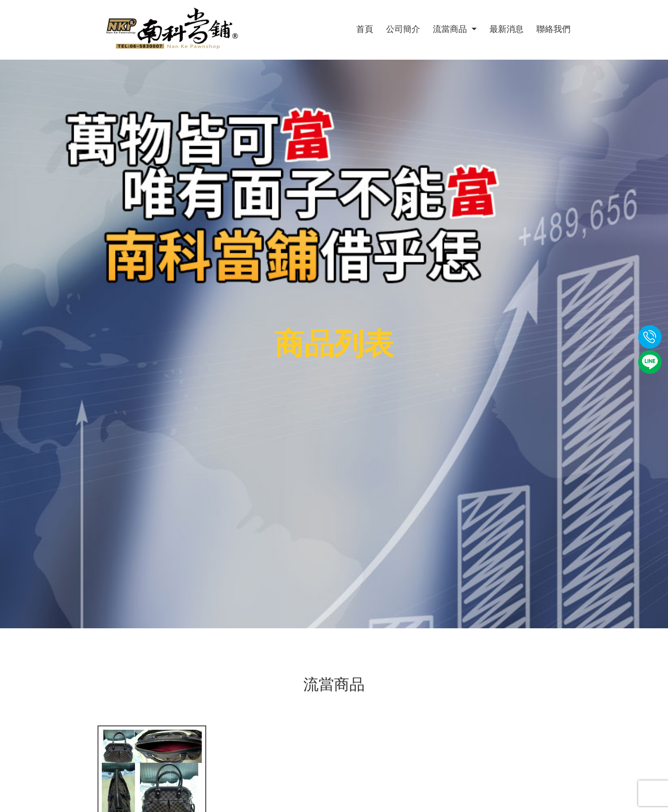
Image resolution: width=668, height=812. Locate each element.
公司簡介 (403, 29)
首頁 (365, 29)
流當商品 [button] (451, 29)
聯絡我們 (553, 29)
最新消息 (507, 29)
